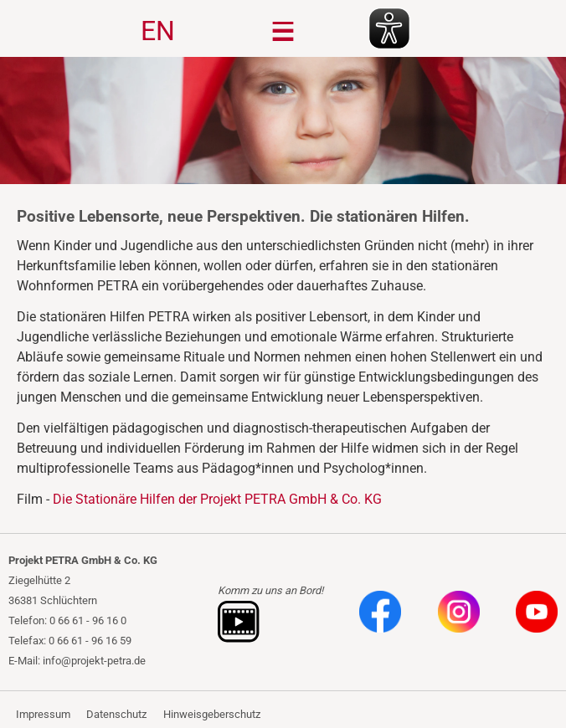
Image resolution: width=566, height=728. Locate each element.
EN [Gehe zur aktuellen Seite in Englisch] (158, 31)
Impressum (43, 714)
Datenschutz (116, 714)
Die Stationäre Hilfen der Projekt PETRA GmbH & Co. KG (217, 499)
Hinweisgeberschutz (212, 714)
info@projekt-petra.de (94, 661)
